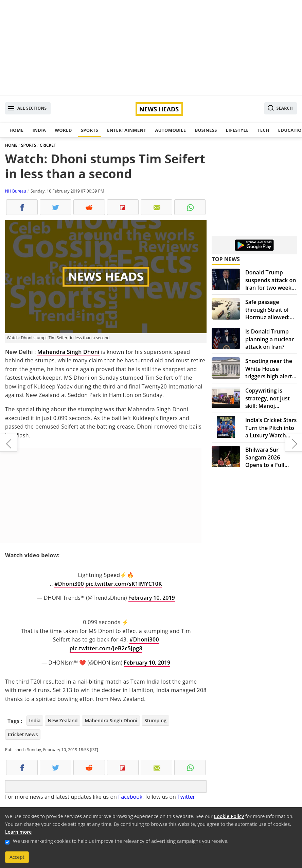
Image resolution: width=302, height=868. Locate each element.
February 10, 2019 (152, 598)
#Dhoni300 (69, 584)
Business (206, 130)
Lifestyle (237, 130)
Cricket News (23, 734)
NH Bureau (16, 191)
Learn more (18, 832)
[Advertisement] (151, 48)
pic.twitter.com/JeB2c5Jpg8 (106, 648)
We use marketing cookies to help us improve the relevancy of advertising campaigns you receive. (121, 841)
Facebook (130, 797)
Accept (17, 857)
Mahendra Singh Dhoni (68, 352)
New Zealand (63, 720)
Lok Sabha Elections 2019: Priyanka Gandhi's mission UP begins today (294, 443)
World (63, 130)
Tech (263, 130)
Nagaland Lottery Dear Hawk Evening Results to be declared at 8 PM (8, 443)
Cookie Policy (229, 816)
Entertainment (127, 130)
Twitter (186, 797)
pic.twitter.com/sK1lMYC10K (123, 584)
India (39, 130)
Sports (90, 130)
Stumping (155, 720)
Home (16, 130)
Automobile (170, 130)
